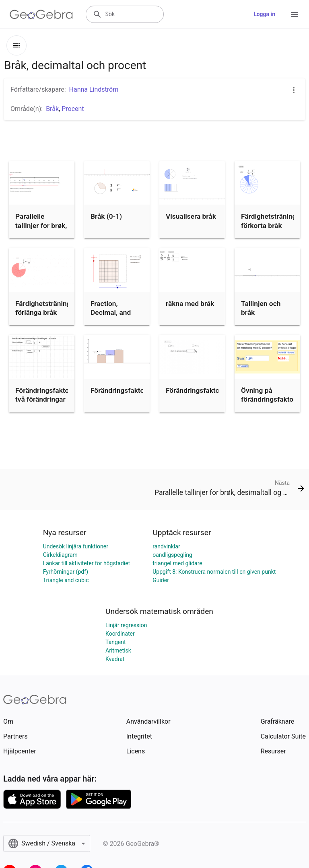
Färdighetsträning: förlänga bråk (44, 308)
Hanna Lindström (94, 89)
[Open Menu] (295, 14)
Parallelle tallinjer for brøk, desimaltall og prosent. (41, 230)
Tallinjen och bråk (261, 308)
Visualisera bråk (191, 216)
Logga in (264, 14)
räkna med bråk (190, 304)
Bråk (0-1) (106, 216)
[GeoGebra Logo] (41, 14)
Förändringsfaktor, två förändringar (44, 395)
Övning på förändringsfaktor (268, 395)
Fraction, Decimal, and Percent (111, 313)
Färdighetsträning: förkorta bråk (270, 221)
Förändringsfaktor (119, 390)
